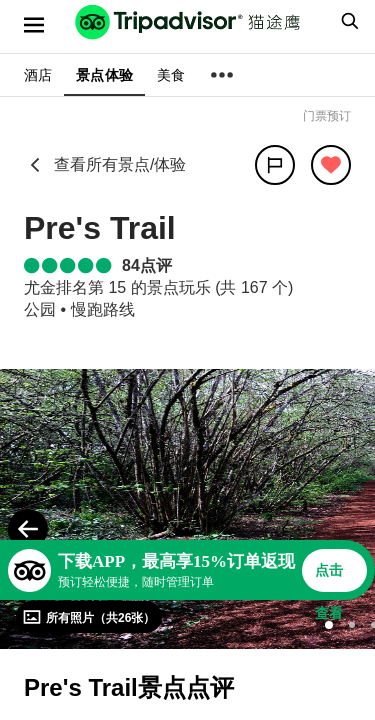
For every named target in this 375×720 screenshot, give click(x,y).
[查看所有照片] (89, 617)
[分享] (275, 165)
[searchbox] (347, 21)
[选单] (34, 25)
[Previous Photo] (28, 529)
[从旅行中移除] (331, 165)
